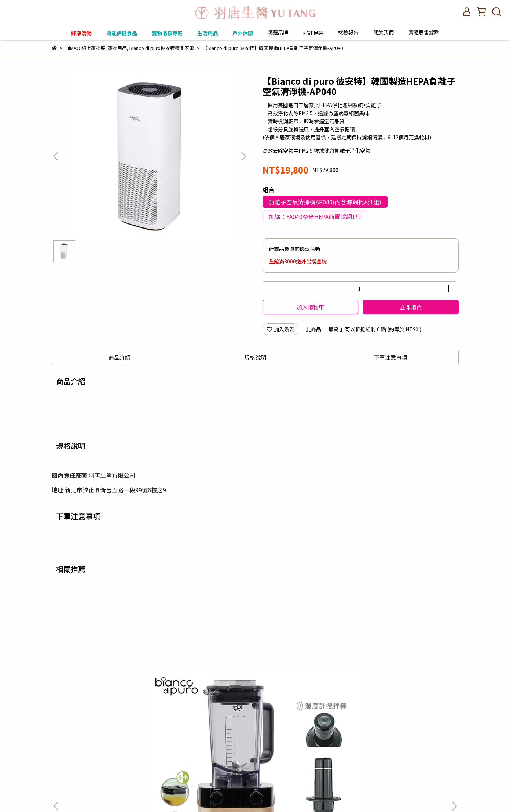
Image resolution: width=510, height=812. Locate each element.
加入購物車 (310, 307)
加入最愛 (280, 329)
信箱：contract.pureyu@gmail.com (95, 763)
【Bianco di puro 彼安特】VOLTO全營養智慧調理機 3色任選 (107, 678)
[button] (243, 156)
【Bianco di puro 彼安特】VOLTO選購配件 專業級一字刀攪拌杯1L (403, 678)
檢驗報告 (348, 32)
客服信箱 (146, 780)
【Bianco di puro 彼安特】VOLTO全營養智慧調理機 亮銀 (304, 678)
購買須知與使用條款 (104, 780)
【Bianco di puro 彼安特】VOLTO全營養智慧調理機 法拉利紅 (206, 678)
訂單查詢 (62, 780)
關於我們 (176, 780)
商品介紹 (120, 357)
